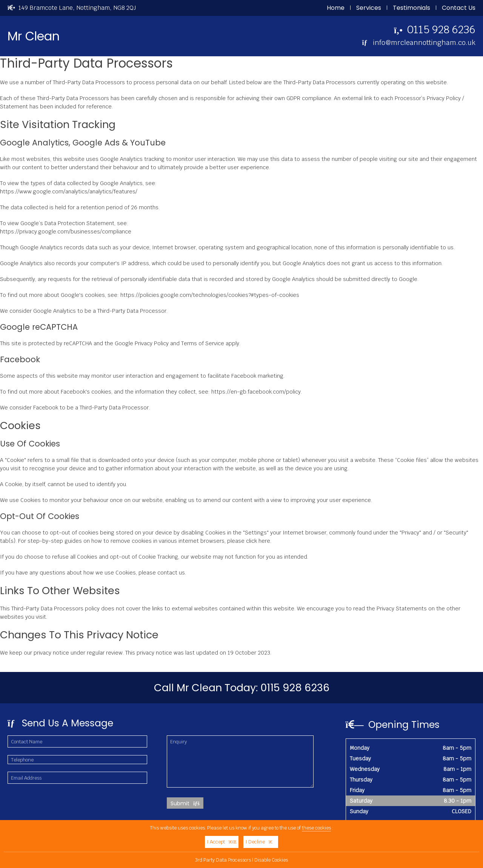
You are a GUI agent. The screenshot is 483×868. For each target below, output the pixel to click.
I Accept (222, 842)
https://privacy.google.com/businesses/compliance (66, 232)
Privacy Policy (152, 343)
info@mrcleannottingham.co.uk (424, 42)
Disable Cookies (271, 860)
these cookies (316, 828)
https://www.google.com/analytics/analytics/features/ (69, 192)
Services (369, 8)
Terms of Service (203, 343)
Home (336, 8)
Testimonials (411, 8)
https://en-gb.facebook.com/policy (256, 392)
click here (258, 541)
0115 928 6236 (441, 29)
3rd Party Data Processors (223, 860)
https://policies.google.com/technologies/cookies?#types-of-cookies (210, 295)
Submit (185, 803)
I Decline (261, 842)
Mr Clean (34, 36)
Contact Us (459, 8)
